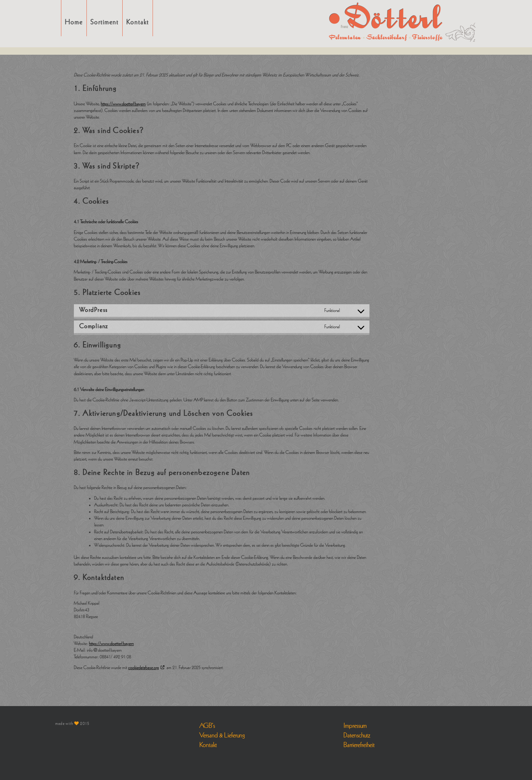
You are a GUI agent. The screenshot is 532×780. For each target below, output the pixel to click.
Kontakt (138, 22)
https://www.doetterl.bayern (123, 104)
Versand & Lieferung (222, 735)
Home (74, 22)
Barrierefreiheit (359, 745)
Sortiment (105, 22)
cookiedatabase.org (144, 668)
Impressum (355, 726)
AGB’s (207, 726)
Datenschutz (357, 735)
